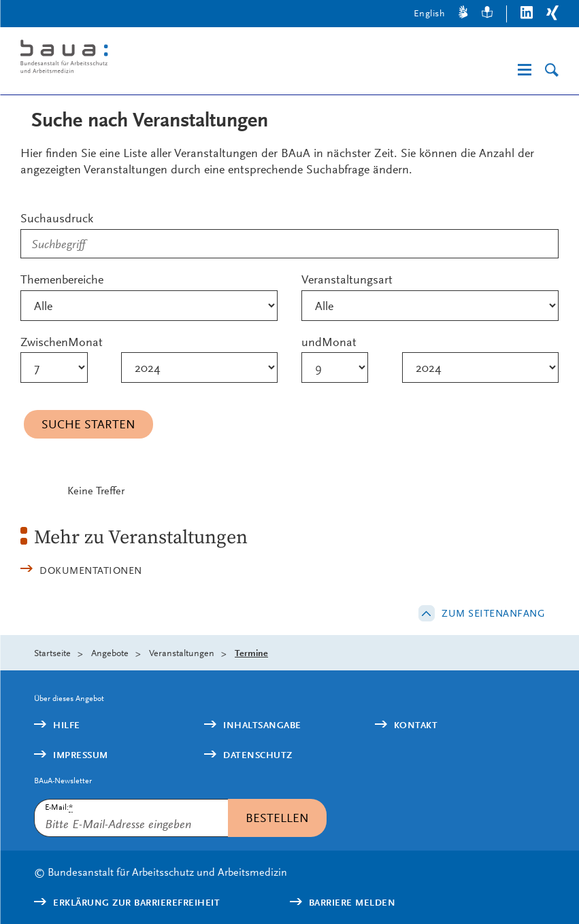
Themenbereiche (62, 279)
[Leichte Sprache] (487, 14)
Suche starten (88, 424)
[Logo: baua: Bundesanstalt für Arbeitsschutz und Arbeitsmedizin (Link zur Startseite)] (137, 59)
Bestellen (277, 818)
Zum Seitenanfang (493, 613)
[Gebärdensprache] (463, 14)
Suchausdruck (57, 218)
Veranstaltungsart (347, 279)
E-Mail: (59, 807)
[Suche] (552, 70)
